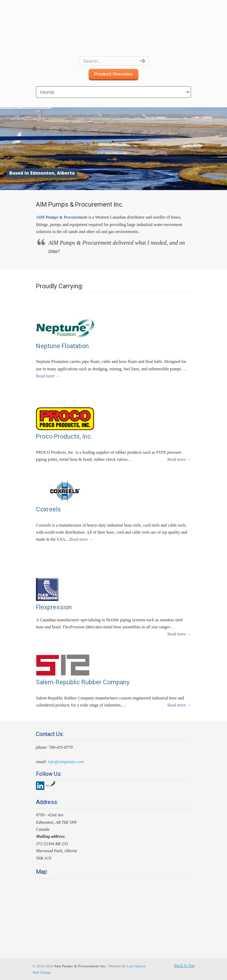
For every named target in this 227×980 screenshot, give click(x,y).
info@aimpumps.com (66, 762)
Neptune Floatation (62, 346)
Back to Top (184, 966)
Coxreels (48, 509)
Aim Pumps (114, 29)
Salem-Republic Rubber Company (83, 682)
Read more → (48, 376)
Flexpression (54, 607)
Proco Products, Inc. (64, 436)
